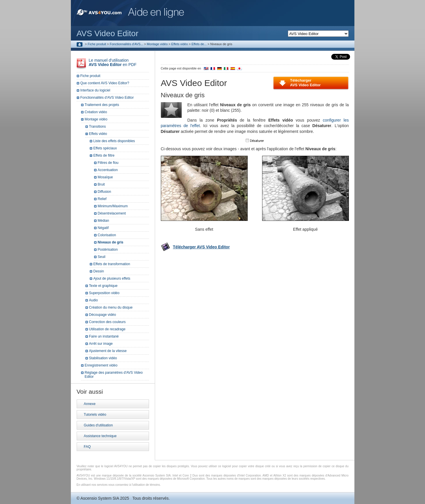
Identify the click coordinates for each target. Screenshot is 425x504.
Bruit (101, 184)
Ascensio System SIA (100, 498)
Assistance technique (100, 436)
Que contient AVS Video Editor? (105, 83)
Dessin (99, 271)
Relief (102, 199)
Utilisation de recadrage (107, 329)
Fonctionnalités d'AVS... (126, 44)
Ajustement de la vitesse (108, 351)
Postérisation (108, 250)
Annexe (90, 404)
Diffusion (104, 192)
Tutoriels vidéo (95, 415)
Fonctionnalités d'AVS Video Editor (107, 98)
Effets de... (199, 44)
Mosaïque (105, 177)
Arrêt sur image (101, 344)
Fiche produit (97, 44)
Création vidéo (96, 112)
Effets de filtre (104, 155)
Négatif (103, 228)
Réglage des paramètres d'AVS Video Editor (114, 375)
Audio (94, 300)
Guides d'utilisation (98, 425)
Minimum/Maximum (113, 206)
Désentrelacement (112, 213)
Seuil (102, 257)
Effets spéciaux (105, 148)
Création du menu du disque (111, 307)
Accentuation (108, 170)
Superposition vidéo (104, 293)
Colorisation (107, 235)
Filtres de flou (108, 163)
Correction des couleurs (107, 322)
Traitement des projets (102, 105)
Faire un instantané (104, 336)
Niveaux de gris (111, 242)
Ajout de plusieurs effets (112, 278)
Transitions (97, 127)
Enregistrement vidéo (101, 365)
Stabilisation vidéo (103, 358)
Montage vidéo (157, 44)
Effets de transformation (112, 264)
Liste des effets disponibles (114, 141)
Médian (103, 221)
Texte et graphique (103, 286)
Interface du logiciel (95, 90)
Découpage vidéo (103, 315)
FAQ (87, 447)
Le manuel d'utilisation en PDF (113, 62)
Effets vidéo (180, 44)
